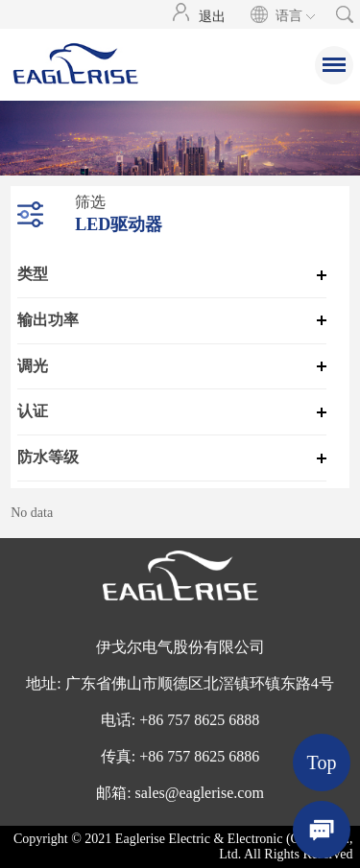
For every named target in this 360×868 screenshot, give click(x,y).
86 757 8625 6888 (204, 720)
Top (322, 762)
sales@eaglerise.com (200, 793)
